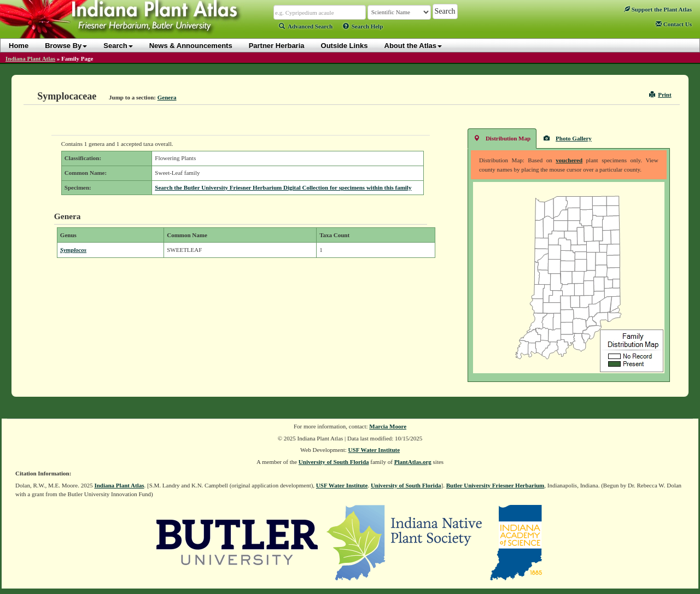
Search (118, 46)
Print (660, 95)
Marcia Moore (388, 426)
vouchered (569, 160)
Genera (167, 97)
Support (658, 9)
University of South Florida (334, 462)
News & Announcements (191, 46)
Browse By (66, 46)
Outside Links (345, 46)
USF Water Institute (374, 450)
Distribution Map (502, 138)
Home (19, 46)
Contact (674, 24)
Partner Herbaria (277, 46)
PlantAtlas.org (413, 462)
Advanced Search (306, 26)
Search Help (363, 26)
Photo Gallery (568, 138)
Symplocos (73, 250)
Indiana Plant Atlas (30, 58)
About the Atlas (413, 46)
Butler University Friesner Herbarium (495, 485)
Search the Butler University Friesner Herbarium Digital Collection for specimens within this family (283, 187)
